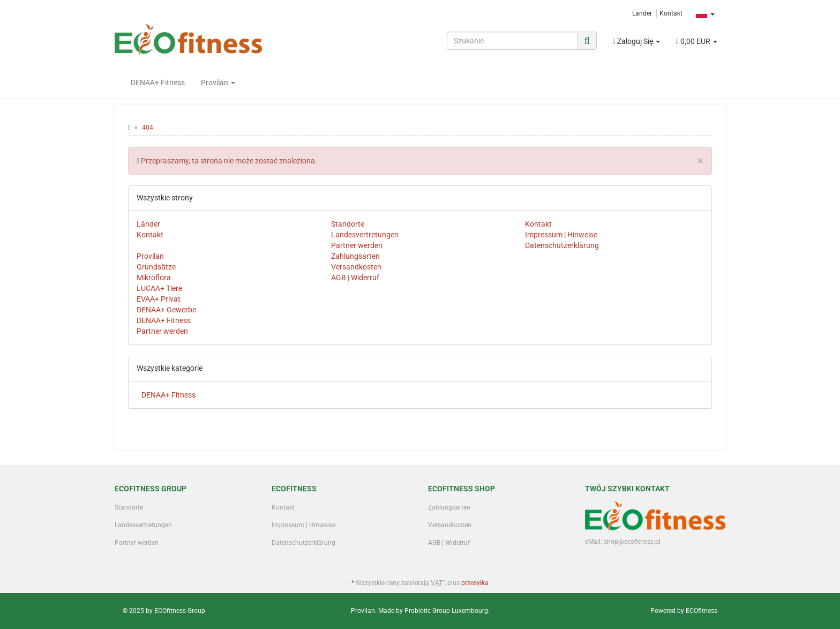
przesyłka (475, 583)
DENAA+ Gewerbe (166, 310)
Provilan (218, 83)
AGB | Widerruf (355, 278)
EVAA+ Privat (159, 299)
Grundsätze (156, 267)
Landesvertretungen (365, 235)
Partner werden (357, 245)
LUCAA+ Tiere (159, 288)
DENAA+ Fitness (158, 83)
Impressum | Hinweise (561, 235)
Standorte (348, 224)
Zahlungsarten (355, 256)
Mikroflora (154, 278)
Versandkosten (356, 267)
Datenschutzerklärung (562, 245)
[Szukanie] (512, 41)
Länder (642, 13)
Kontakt (671, 13)
